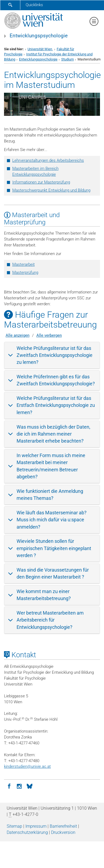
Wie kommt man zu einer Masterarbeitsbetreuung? (44, 595)
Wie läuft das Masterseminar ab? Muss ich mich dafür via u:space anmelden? (52, 520)
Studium (68, 59)
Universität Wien (40, 49)
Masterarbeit (24, 264)
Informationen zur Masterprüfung (41, 182)
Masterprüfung (25, 272)
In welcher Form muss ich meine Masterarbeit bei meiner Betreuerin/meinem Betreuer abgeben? (51, 466)
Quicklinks (34, 5)
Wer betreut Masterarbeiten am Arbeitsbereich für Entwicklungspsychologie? (50, 620)
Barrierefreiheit (63, 826)
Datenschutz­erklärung (27, 832)
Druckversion (63, 832)
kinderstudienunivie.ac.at (27, 766)
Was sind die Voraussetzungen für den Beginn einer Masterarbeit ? (53, 573)
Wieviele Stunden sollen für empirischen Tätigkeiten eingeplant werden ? (54, 548)
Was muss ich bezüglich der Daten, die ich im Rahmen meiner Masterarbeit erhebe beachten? (53, 434)
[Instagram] (19, 786)
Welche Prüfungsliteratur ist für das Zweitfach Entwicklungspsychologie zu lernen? (55, 355)
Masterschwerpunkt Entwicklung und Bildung (51, 190)
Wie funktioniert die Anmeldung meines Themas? (50, 495)
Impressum (36, 826)
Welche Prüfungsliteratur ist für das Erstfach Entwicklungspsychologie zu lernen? (56, 405)
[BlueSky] (29, 786)
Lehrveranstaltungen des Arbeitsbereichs (48, 160)
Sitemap (14, 826)
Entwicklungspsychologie (39, 36)
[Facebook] (9, 786)
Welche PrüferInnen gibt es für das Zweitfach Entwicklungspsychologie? (56, 380)
